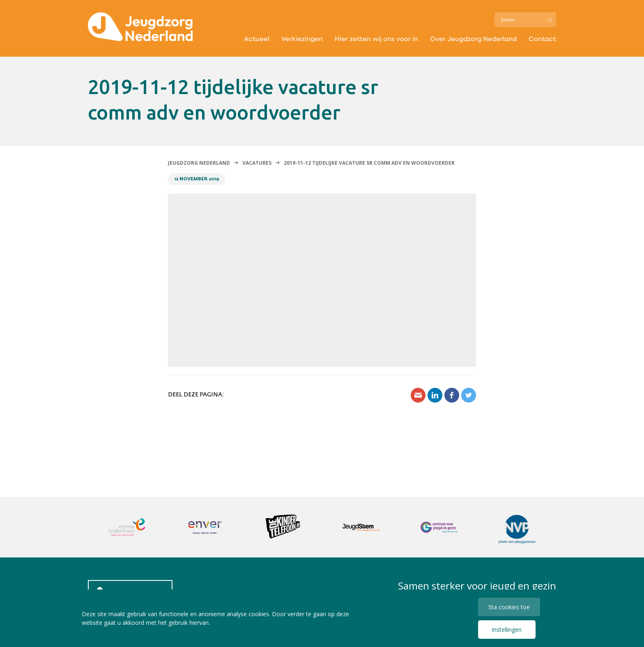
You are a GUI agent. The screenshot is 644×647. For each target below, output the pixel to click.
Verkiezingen (302, 38)
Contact (542, 38)
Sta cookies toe (509, 607)
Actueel (257, 38)
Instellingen (507, 630)
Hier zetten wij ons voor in (376, 38)
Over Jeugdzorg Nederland (473, 38)
